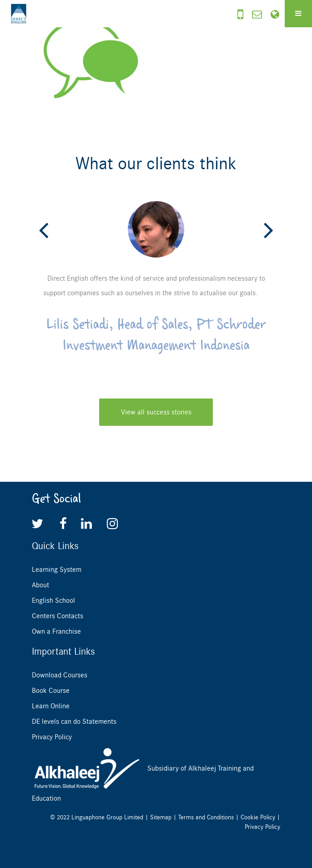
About (40, 585)
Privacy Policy (52, 737)
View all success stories (156, 412)
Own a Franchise (56, 631)
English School (53, 601)
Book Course (51, 691)
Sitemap (161, 817)
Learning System (57, 570)
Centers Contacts (58, 616)
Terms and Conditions (206, 817)
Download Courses (60, 675)
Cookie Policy (258, 817)
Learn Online (51, 706)
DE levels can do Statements (74, 722)
